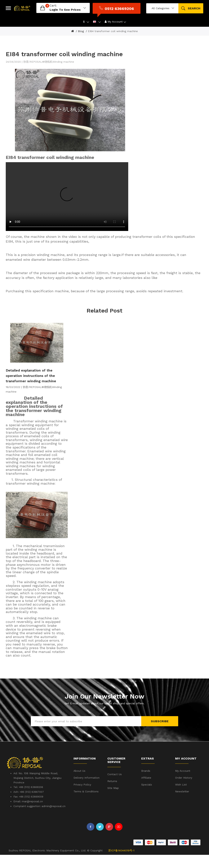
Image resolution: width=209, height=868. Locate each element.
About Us (79, 784)
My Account (183, 784)
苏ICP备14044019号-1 (121, 864)
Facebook (91, 840)
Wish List (181, 798)
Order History (184, 791)
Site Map (113, 801)
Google (109, 840)
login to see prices (57, 9)
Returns (112, 794)
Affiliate (146, 791)
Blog (81, 29)
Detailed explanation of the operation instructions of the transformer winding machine (31, 389)
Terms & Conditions (86, 805)
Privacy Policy (82, 798)
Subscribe (160, 735)
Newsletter (182, 805)
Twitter (100, 840)
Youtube (119, 840)
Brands (146, 784)
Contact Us (115, 787)
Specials (147, 798)
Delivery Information (87, 791)
